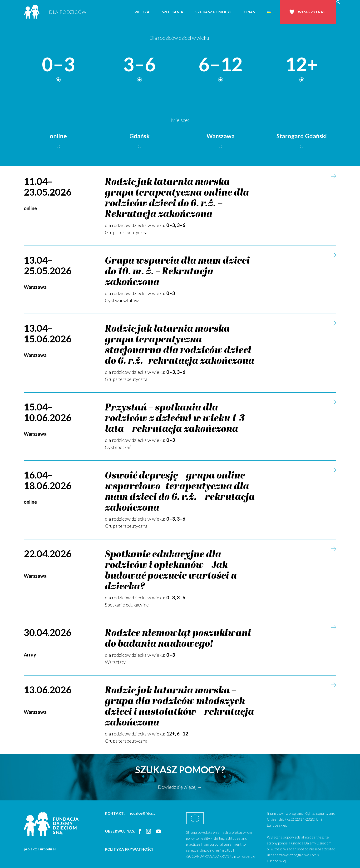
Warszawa (221, 136)
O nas (249, 12)
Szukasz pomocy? (213, 12)
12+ (302, 64)
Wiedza (142, 12)
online (58, 136)
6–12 (221, 64)
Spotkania (173, 12)
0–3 (58, 64)
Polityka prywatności (129, 849)
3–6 (139, 64)
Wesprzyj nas (312, 12)
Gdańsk (140, 136)
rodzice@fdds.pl (143, 813)
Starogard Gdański (302, 136)
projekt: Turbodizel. (40, 849)
